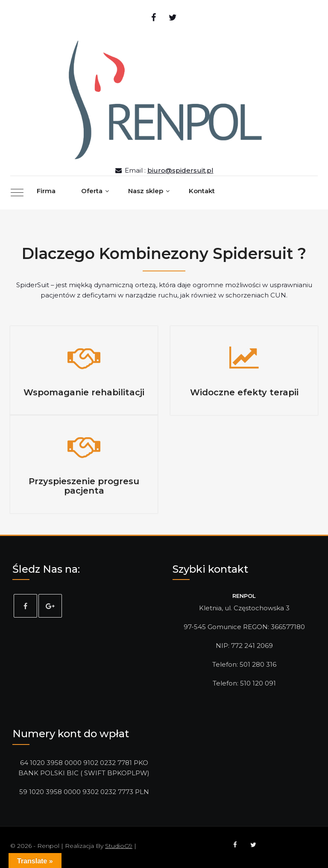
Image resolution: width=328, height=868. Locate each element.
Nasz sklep (146, 191)
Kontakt (202, 191)
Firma (46, 191)
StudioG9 (119, 846)
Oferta (92, 191)
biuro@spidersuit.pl (180, 170)
